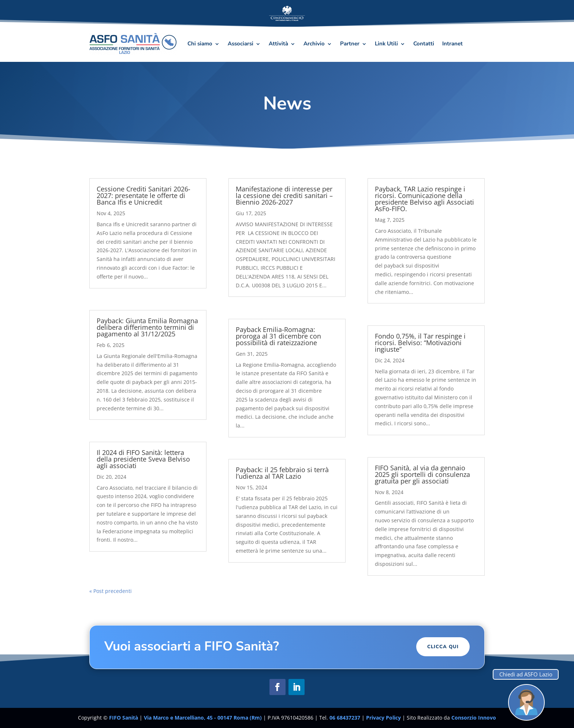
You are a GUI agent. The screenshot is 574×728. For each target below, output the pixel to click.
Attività (278, 44)
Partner (350, 44)
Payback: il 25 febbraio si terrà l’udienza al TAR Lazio (282, 473)
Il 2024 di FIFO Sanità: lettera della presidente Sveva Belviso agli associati (143, 459)
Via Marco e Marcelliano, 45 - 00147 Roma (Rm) (204, 718)
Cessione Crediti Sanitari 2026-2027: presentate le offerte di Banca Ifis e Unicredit (143, 195)
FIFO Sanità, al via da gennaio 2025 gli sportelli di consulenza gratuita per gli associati (422, 474)
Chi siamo (200, 44)
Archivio (314, 44)
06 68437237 (345, 718)
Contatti (424, 44)
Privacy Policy (384, 718)
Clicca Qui (443, 647)
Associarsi (241, 44)
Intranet (452, 44)
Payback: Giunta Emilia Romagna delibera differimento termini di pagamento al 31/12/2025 (147, 327)
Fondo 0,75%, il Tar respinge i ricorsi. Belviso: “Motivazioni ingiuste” (420, 343)
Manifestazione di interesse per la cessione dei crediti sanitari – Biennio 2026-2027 (284, 195)
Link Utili (386, 44)
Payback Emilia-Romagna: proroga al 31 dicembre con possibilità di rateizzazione (278, 336)
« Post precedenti (111, 591)
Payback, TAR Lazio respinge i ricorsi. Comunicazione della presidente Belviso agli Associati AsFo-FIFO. (424, 199)
